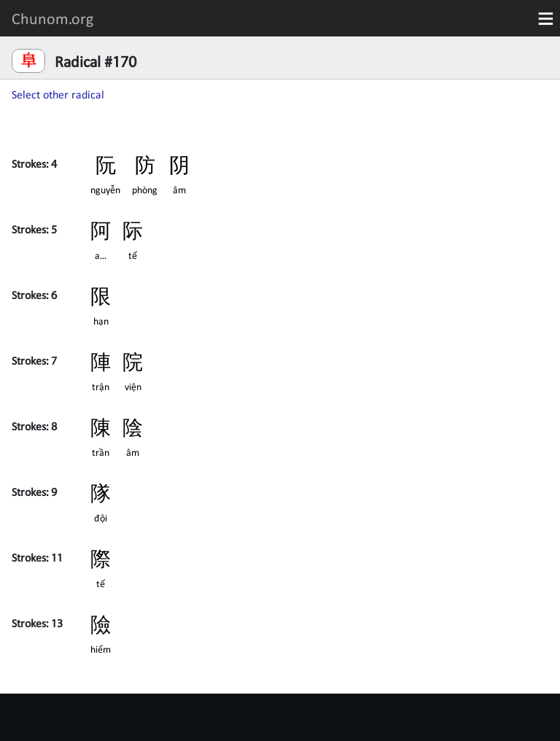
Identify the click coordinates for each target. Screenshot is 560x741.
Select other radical (58, 94)
